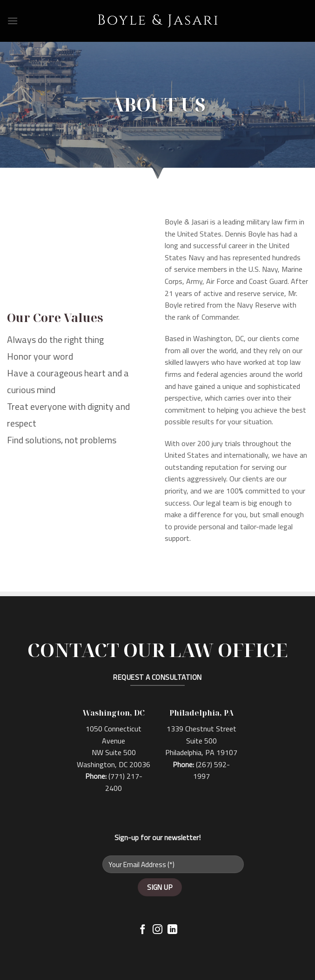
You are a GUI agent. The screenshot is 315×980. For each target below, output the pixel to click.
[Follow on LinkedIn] (172, 930)
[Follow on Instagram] (157, 930)
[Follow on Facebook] (143, 930)
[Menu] (13, 21)
